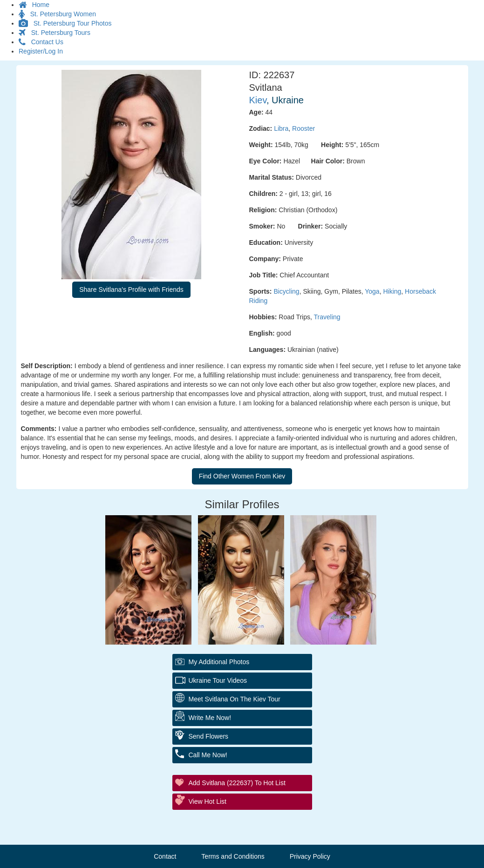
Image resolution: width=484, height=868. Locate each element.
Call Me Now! (208, 755)
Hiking (392, 291)
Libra (281, 128)
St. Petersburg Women (57, 14)
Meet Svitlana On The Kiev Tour (235, 699)
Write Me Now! (210, 718)
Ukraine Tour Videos (218, 680)
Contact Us (41, 42)
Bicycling (286, 291)
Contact (165, 856)
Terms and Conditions (233, 856)
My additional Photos (219, 662)
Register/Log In (41, 51)
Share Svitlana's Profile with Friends (131, 289)
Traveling (327, 317)
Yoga (372, 291)
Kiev (258, 100)
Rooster (303, 128)
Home (34, 5)
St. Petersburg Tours (55, 33)
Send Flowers (209, 736)
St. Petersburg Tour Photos (65, 23)
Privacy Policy (310, 856)
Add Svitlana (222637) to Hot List (237, 783)
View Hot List (208, 801)
